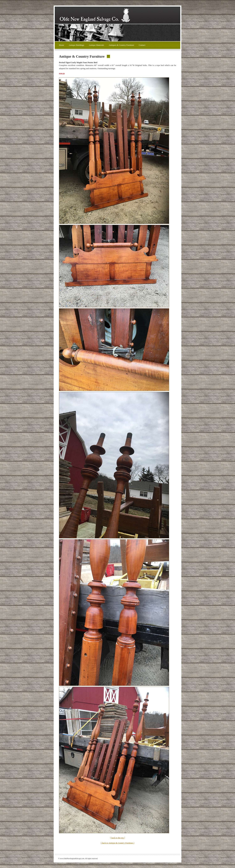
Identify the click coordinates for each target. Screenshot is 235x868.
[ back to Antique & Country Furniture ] (117, 843)
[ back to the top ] (117, 838)
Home (62, 45)
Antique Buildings (76, 45)
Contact (142, 45)
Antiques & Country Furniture (121, 45)
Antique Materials (96, 45)
